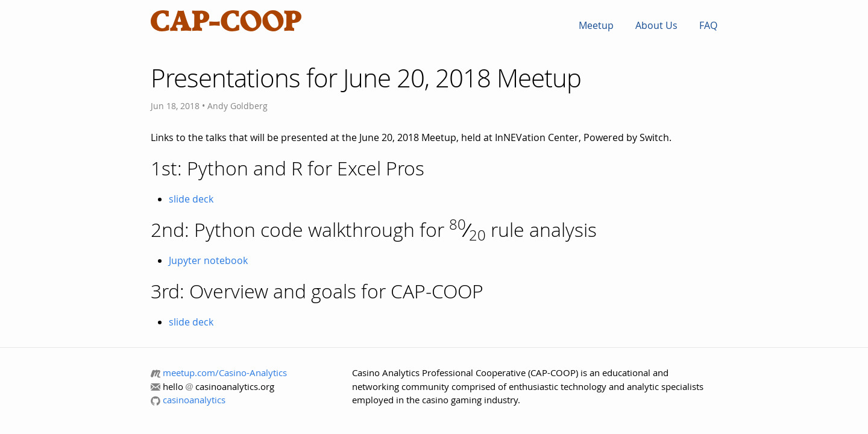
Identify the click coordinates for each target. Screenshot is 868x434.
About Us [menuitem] (656, 25)
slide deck (191, 199)
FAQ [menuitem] (708, 25)
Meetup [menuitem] (596, 25)
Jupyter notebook (208, 260)
